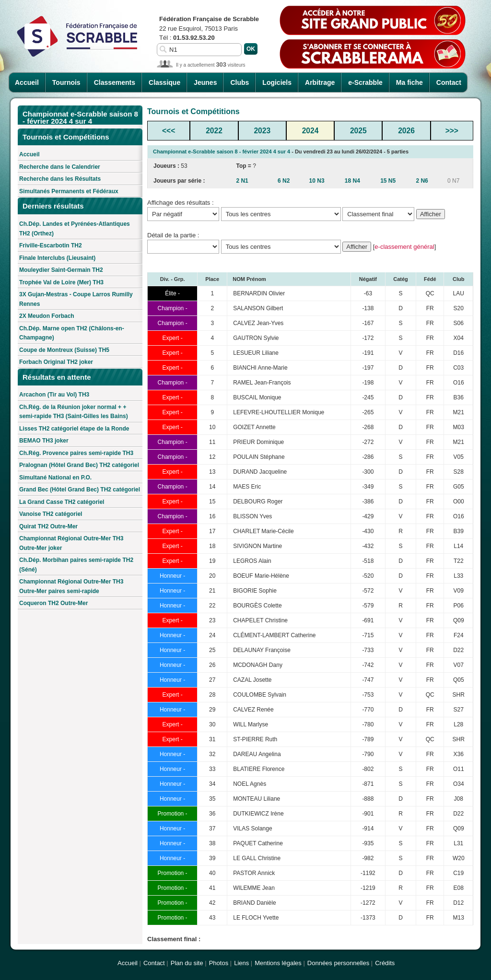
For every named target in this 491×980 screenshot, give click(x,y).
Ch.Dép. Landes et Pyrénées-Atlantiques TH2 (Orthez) (75, 229)
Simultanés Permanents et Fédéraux (69, 191)
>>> (452, 131)
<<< (169, 131)
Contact (449, 82)
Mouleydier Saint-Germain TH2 (61, 270)
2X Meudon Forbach (47, 316)
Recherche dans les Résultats (60, 179)
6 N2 (284, 181)
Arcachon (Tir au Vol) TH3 (54, 395)
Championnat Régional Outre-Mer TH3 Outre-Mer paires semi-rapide (71, 586)
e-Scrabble (365, 82)
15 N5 (388, 181)
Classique (164, 82)
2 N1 (242, 181)
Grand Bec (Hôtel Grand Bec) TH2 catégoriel (80, 490)
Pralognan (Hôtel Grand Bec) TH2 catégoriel (79, 465)
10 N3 (317, 181)
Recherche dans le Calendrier (60, 167)
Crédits (385, 963)
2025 (358, 131)
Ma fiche (409, 82)
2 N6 (422, 181)
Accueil (27, 82)
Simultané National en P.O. (55, 478)
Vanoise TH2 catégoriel (51, 514)
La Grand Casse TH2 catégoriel (62, 502)
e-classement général (404, 247)
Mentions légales (278, 963)
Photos (219, 963)
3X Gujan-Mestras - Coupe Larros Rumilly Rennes (76, 299)
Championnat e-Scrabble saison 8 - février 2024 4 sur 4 (222, 152)
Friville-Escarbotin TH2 (51, 245)
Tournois (66, 82)
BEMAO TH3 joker (44, 441)
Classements (115, 82)
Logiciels (277, 82)
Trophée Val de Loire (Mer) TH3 (61, 282)
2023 (262, 131)
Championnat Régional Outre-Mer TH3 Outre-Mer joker (71, 543)
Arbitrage (320, 82)
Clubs (240, 82)
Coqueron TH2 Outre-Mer (53, 603)
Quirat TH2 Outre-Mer (48, 526)
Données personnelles (338, 963)
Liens (241, 963)
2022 (214, 131)
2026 (406, 131)
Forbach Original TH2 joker (56, 362)
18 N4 (352, 181)
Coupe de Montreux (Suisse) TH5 (64, 350)
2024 (310, 131)
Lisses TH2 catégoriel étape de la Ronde (74, 429)
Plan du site (187, 963)
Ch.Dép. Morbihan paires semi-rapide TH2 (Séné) (76, 565)
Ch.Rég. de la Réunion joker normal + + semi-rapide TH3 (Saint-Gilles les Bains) (74, 412)
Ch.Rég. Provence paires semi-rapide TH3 (76, 453)
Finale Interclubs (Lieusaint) (57, 258)
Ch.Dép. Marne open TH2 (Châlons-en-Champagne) (72, 333)
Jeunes (205, 82)
